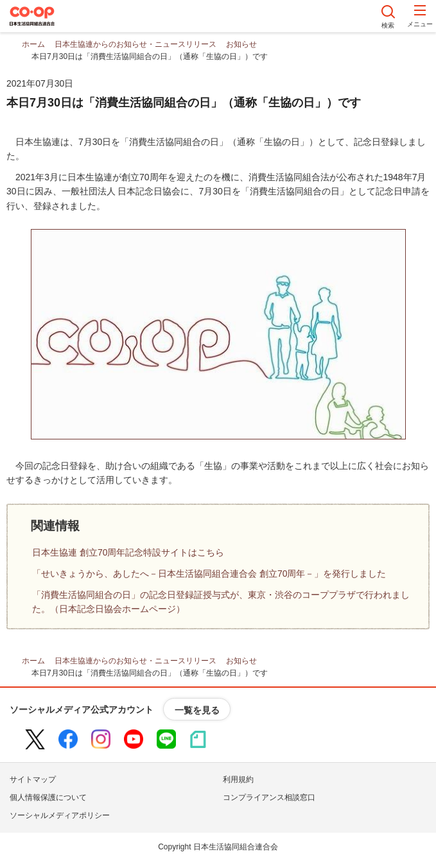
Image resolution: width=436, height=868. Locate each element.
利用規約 (238, 779)
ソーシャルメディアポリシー (60, 815)
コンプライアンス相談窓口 (269, 797)
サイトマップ (33, 779)
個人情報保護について (48, 797)
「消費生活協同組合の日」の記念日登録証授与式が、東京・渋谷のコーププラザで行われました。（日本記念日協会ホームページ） (221, 602)
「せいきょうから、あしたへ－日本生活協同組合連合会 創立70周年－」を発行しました (209, 574)
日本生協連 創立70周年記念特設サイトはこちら (128, 552)
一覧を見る (197, 710)
